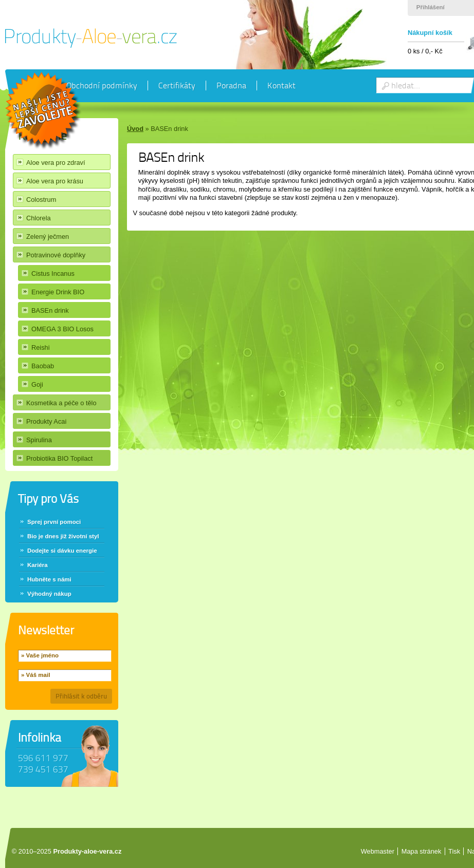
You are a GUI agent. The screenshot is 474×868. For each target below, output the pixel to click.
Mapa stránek (422, 851)
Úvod (135, 129)
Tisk (454, 851)
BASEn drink (50, 310)
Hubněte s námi (49, 579)
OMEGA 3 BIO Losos (62, 329)
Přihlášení (431, 7)
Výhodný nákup (49, 594)
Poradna (231, 86)
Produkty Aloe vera (91, 38)
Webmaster (378, 851)
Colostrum (41, 200)
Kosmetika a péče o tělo (61, 403)
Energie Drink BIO (58, 292)
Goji (37, 384)
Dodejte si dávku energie (62, 551)
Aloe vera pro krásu (55, 181)
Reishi (41, 347)
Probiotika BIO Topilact (59, 458)
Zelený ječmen (48, 237)
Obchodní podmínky (102, 86)
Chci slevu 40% (44, 111)
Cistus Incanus (53, 273)
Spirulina (39, 440)
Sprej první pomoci (54, 522)
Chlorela (39, 218)
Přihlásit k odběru (81, 696)
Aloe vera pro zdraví (56, 163)
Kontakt (281, 86)
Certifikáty (177, 86)
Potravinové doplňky (56, 255)
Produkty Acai (46, 421)
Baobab (43, 366)
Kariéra (38, 565)
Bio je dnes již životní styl (63, 536)
